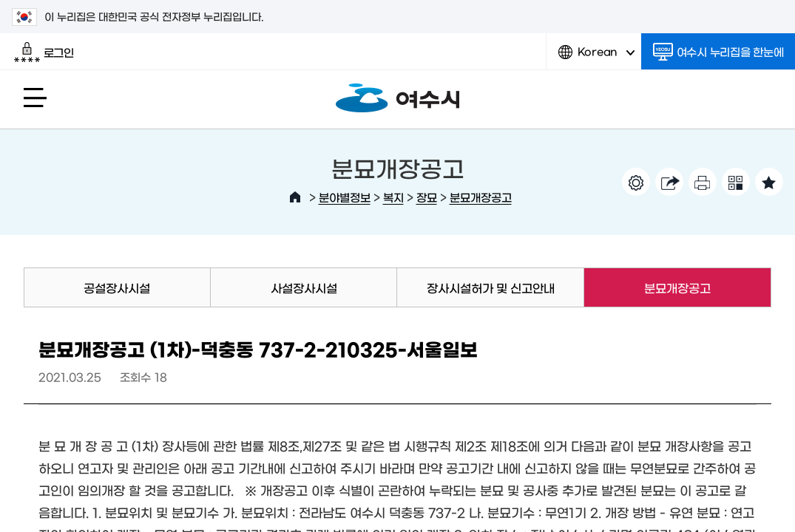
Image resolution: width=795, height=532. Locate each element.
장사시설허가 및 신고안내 (491, 287)
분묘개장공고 (481, 197)
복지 (393, 197)
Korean (597, 57)
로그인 (44, 52)
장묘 (427, 197)
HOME (295, 197)
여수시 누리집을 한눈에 (718, 52)
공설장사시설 (117, 287)
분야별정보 (345, 197)
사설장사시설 (304, 287)
